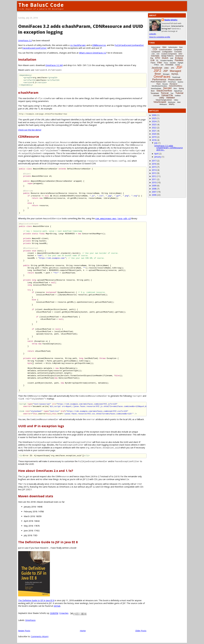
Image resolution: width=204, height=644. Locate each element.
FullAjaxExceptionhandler (129, 45)
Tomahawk (155, 93)
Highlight (180, 63)
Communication (165, 50)
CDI (155, 49)
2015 (154, 167)
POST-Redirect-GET (158, 82)
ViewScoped (160, 102)
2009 (154, 186)
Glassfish (173, 63)
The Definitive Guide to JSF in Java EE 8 (36, 600)
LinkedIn (153, 34)
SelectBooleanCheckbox (159, 86)
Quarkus (180, 82)
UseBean (178, 96)
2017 (154, 161)
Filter (160, 63)
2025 (154, 118)
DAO (180, 54)
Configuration (167, 52)
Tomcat (165, 93)
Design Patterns (167, 56)
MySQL (175, 74)
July (156, 143)
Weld (179, 102)
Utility (162, 98)
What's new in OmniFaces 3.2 (93, 53)
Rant (158, 84)
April (156, 154)
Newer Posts (24, 631)
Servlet (167, 88)
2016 (154, 164)
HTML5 (156, 65)
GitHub (57, 606)
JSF (179, 67)
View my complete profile (160, 37)
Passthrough (176, 77)
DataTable (155, 56)
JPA (172, 68)
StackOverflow (164, 91)
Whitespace (163, 104)
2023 (154, 124)
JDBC (166, 68)
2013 (154, 173)
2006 (154, 195)
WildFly (172, 104)
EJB (153, 60)
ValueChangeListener (164, 100)
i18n (162, 65)
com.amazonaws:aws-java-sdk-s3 (113, 218)
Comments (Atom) (40, 636)
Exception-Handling (167, 61)
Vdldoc (176, 100)
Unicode (156, 96)
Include (178, 65)
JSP (166, 71)
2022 (154, 128)
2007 (154, 192)
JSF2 (157, 71)
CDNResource (99, 45)
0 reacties (64, 613)
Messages (166, 74)
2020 (154, 134)
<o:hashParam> (78, 45)
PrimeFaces (172, 82)
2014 (154, 170)
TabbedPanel (178, 91)
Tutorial (179, 93)
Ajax (164, 47)
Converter (178, 52)
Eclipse (179, 58)
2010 (154, 182)
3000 (154, 115)
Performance (159, 80)
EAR (172, 58)
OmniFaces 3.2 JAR (54, 65)
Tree (172, 93)
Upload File (167, 95)
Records (165, 84)
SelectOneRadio (156, 89)
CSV (158, 54)
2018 (154, 140)
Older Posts (141, 631)
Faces (153, 63)
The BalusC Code (41, 5)
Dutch (165, 58)
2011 (154, 179)
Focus (166, 63)
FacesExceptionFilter (34, 48)
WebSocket (172, 102)
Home (83, 631)
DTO (158, 58)
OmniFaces (30, 620)
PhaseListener (175, 80)
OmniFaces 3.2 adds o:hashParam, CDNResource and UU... (169, 148)
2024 (154, 121)
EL (157, 60)
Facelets (179, 60)
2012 (154, 176)
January (158, 157)
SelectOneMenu (176, 86)
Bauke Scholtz (171, 20)
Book (181, 47)
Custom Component (169, 54)
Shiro (175, 89)
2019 (154, 137)
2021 (154, 131)
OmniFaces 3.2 (25, 40)
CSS (153, 54)
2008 (154, 189)
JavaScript (157, 68)
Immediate (169, 65)
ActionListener (156, 47)
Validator (171, 98)
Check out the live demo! (30, 130)
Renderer (174, 84)
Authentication (173, 47)
